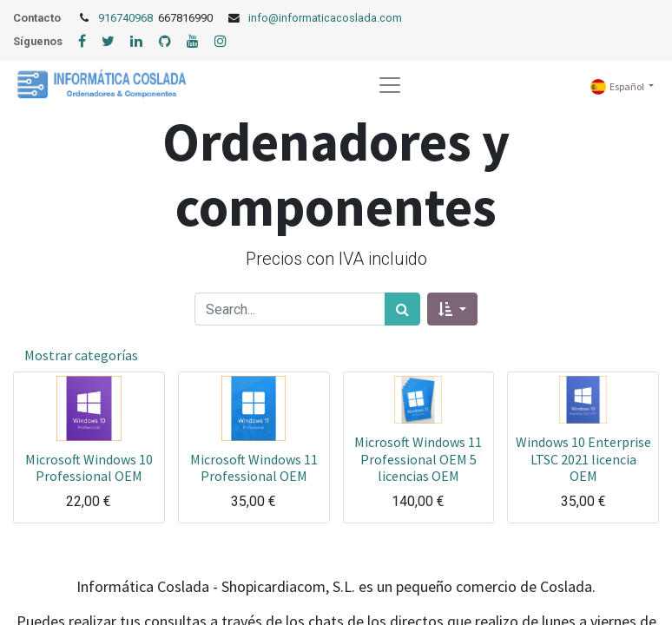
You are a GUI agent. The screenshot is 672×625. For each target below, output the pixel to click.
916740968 (127, 18)
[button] (452, 309)
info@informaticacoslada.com (325, 18)
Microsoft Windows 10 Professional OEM (89, 467)
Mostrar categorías (81, 355)
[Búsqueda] (402, 309)
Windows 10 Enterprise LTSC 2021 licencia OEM (583, 458)
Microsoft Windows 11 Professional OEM (254, 467)
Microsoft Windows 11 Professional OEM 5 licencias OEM (418, 458)
